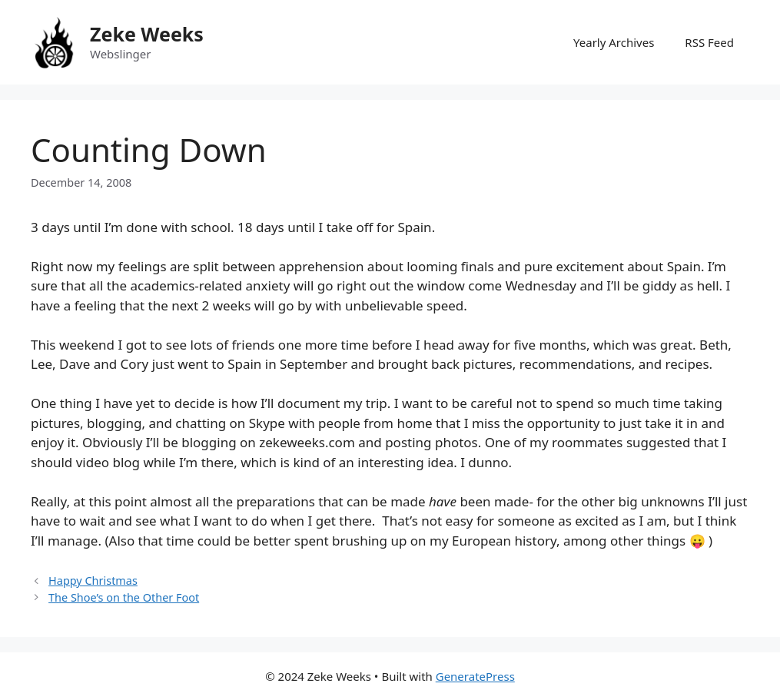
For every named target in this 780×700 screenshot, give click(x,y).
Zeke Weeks (147, 34)
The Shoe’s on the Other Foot (124, 597)
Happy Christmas (93, 581)
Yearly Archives (614, 42)
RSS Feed (709, 42)
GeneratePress (475, 676)
